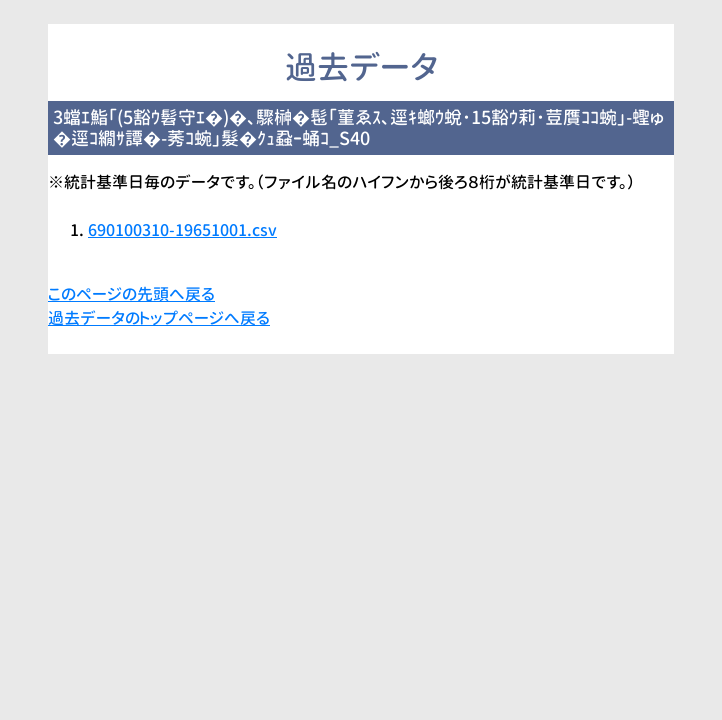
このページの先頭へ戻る (131, 294)
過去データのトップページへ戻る (159, 318)
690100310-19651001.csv (182, 230)
